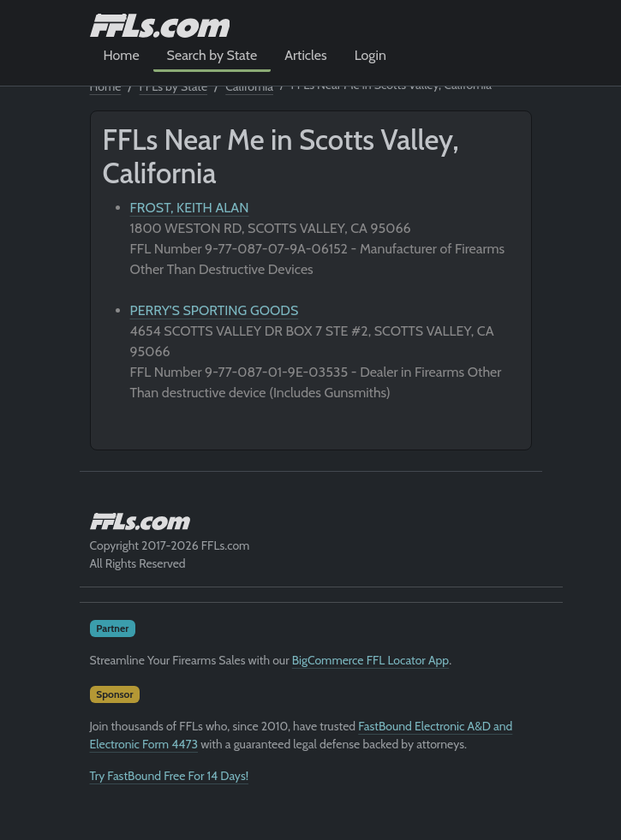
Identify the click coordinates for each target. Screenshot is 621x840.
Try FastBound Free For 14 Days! (170, 776)
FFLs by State (174, 86)
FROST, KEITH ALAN (190, 208)
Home (122, 55)
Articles (305, 55)
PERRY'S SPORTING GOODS (215, 310)
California (249, 86)
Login (370, 55)
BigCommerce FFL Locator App (370, 660)
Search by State (212, 55)
